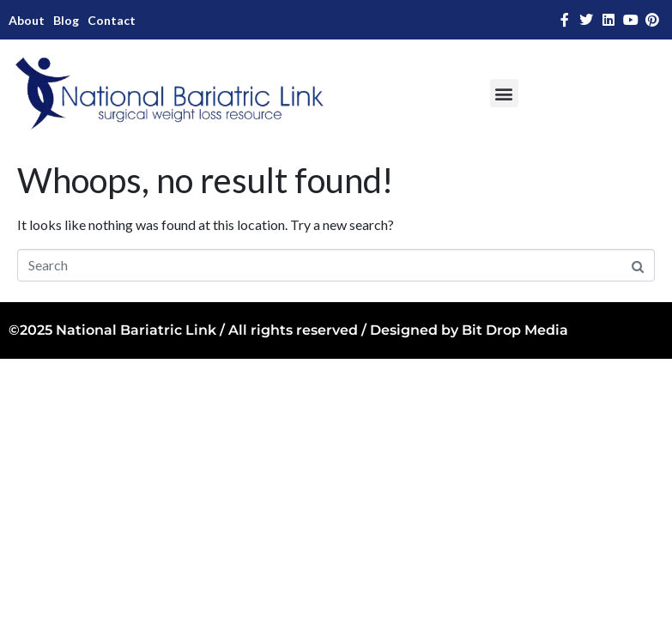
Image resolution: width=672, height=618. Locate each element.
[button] (504, 93)
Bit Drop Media (515, 330)
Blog (66, 20)
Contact (112, 20)
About (27, 20)
